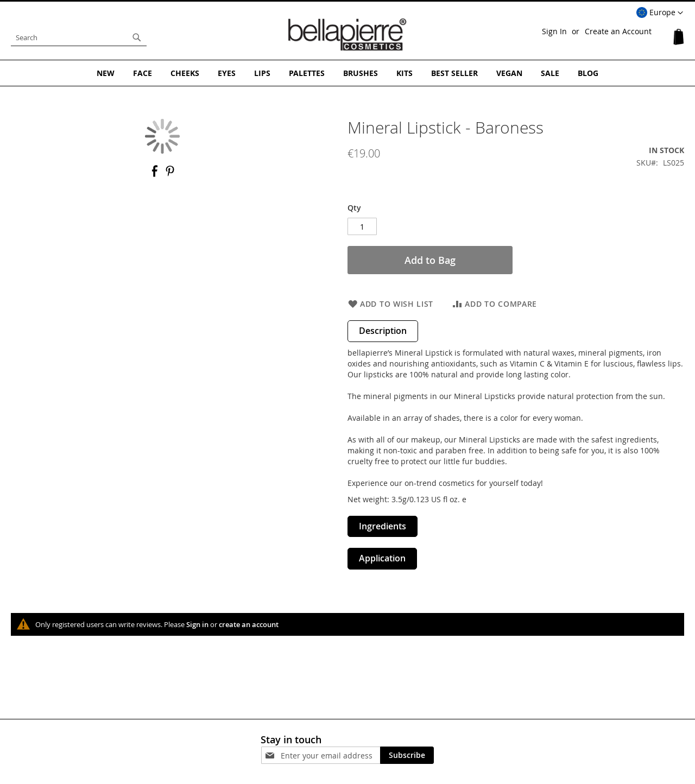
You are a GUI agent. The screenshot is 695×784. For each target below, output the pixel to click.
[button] (660, 13)
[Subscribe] (407, 755)
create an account (249, 624)
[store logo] (347, 35)
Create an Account (618, 31)
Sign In (554, 31)
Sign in (197, 624)
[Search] (137, 37)
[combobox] (79, 37)
